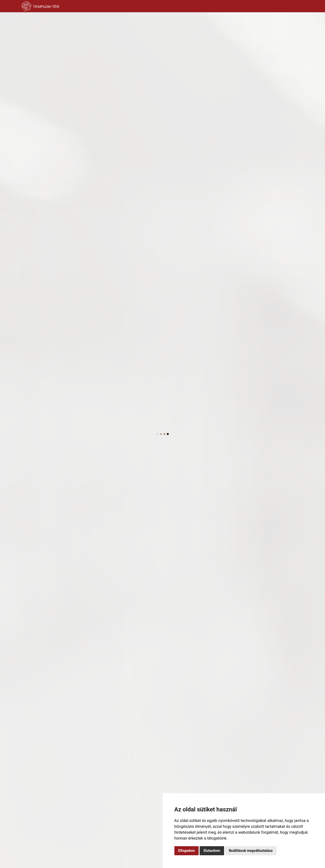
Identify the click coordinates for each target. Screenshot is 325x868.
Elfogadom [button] (187, 851)
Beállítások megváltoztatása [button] (251, 851)
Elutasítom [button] (212, 851)
